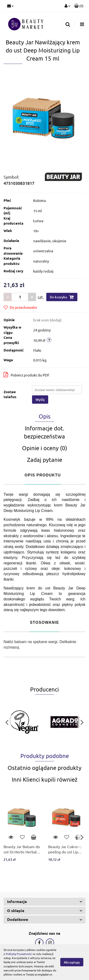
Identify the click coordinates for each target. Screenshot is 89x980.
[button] (79, 6)
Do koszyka (62, 297)
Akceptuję (72, 962)
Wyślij (40, 400)
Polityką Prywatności (19, 954)
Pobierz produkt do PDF (26, 375)
